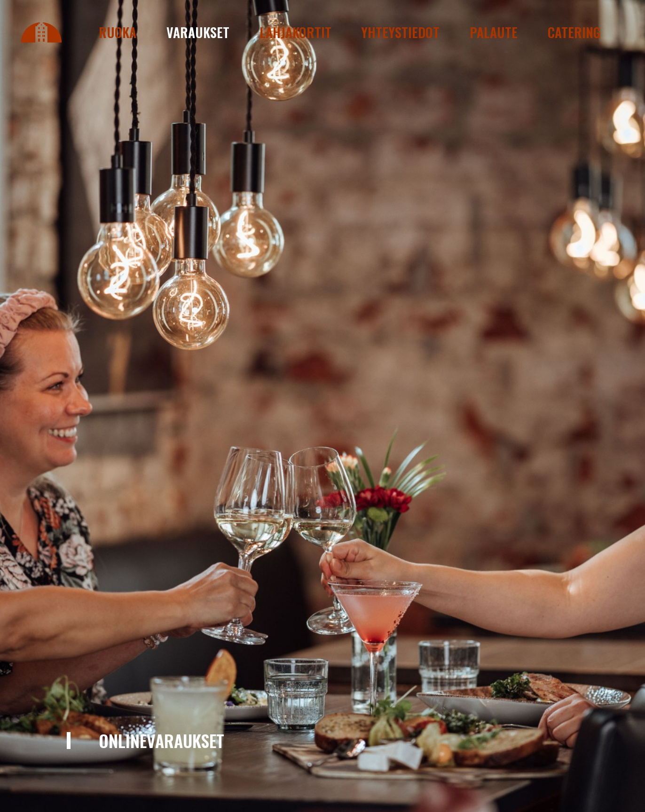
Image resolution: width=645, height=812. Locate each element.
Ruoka (118, 32)
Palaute (494, 32)
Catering (574, 32)
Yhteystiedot (400, 32)
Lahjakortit (295, 32)
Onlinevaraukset (161, 740)
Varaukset (198, 32)
